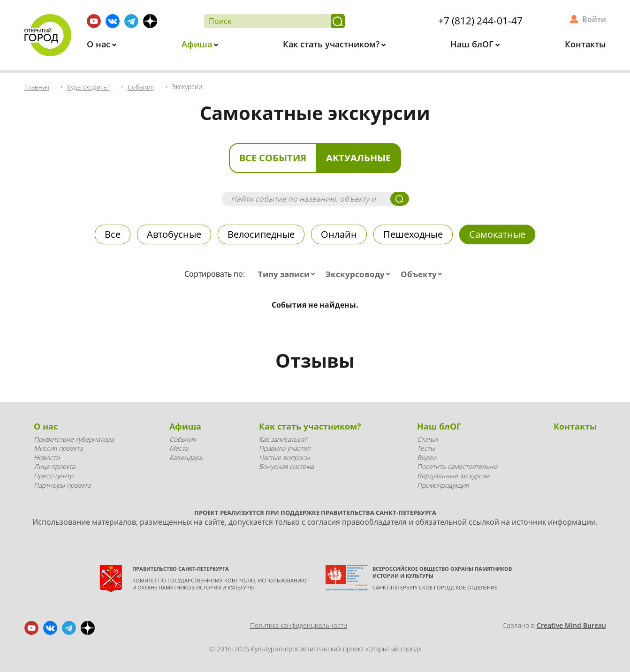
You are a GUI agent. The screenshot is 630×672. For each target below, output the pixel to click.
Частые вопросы (284, 457)
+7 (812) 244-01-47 (480, 21)
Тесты (426, 448)
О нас (100, 44)
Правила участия (285, 448)
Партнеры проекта (62, 485)
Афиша (198, 44)
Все (113, 234)
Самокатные (497, 234)
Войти (594, 19)
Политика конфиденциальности (299, 625)
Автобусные (174, 234)
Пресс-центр (53, 476)
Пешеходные (413, 234)
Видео (427, 457)
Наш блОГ (473, 44)
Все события (273, 158)
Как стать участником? (332, 44)
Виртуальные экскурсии (453, 476)
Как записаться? (283, 439)
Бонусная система (286, 466)
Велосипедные (261, 234)
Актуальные (358, 158)
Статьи (427, 439)
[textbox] (288, 274)
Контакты (585, 44)
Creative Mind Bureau (571, 625)
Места (179, 448)
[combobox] (288, 274)
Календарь (186, 457)
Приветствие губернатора (74, 439)
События (182, 439)
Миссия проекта (58, 448)
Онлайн (339, 234)
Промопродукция (443, 485)
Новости (47, 457)
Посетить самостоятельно (457, 466)
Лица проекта (54, 466)
